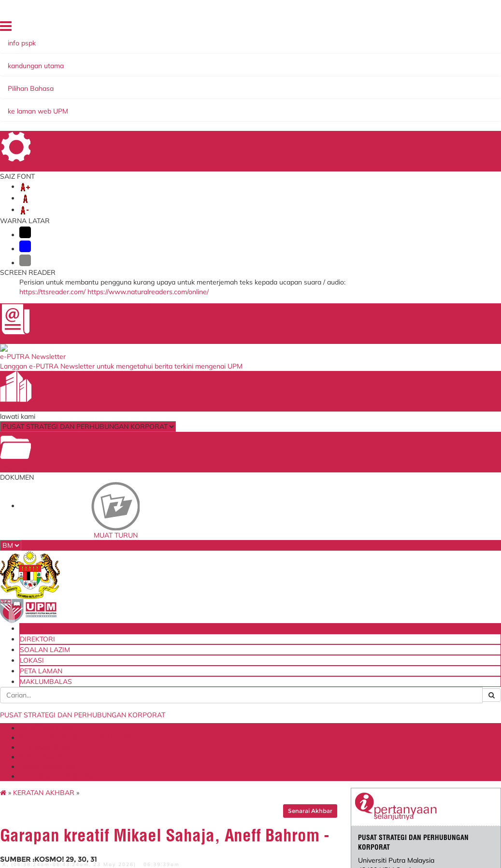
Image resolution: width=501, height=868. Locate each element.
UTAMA (277, 28)
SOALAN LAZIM (353, 28)
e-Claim (228, 659)
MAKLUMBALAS (423, 42)
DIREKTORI (309, 28)
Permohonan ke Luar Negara (247, 708)
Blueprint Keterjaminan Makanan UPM (172, 662)
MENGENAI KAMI (91, 97)
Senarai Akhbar (288, 146)
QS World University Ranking (324, 695)
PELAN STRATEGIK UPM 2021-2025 (188, 97)
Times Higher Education (314, 727)
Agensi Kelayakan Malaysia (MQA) (322, 678)
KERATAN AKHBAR (98, 128)
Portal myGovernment (170, 692)
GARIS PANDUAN (91, 106)
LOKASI (391, 28)
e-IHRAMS (232, 695)
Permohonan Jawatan (248, 721)
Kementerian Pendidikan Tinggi (322, 662)
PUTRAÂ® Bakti (283, 97)
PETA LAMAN (427, 28)
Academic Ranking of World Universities (326, 744)
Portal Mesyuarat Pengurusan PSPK (243, 734)
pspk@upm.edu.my (382, 251)
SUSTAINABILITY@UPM (168, 106)
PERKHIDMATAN (347, 97)
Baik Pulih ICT (236, 669)
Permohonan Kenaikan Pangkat (250, 682)
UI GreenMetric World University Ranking (326, 711)
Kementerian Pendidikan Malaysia (168, 678)
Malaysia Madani (320, 756)
